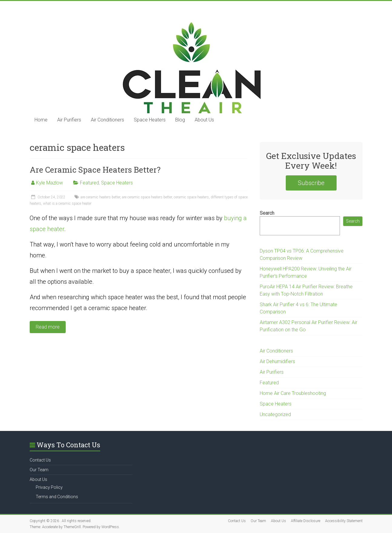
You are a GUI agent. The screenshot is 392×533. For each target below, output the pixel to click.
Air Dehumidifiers (277, 361)
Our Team (39, 470)
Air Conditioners (107, 120)
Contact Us (40, 460)
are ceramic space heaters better (147, 197)
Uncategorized (275, 414)
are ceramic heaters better (100, 197)
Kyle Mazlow (49, 183)
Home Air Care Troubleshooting (293, 393)
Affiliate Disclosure (306, 521)
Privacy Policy (49, 487)
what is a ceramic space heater (67, 204)
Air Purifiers (69, 120)
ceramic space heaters (191, 197)
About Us (204, 120)
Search (267, 213)
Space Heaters (150, 120)
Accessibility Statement (344, 521)
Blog (180, 120)
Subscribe (311, 183)
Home (41, 120)
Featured (89, 183)
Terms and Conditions (57, 497)
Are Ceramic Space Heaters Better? (95, 170)
